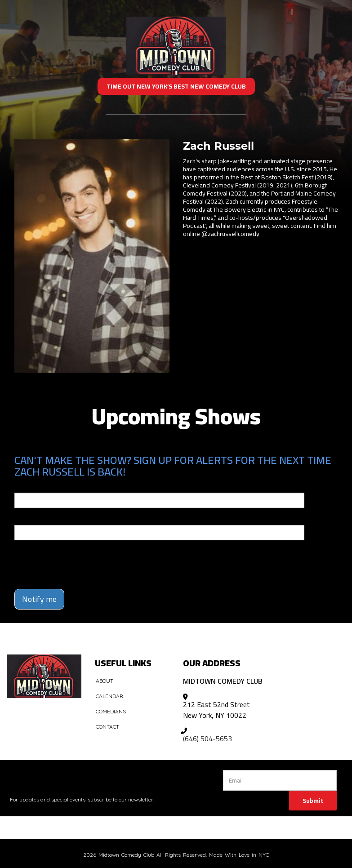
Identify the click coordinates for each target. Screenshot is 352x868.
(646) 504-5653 (207, 739)
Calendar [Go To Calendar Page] (109, 696)
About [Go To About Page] (105, 681)
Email (22, 486)
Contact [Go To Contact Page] (107, 727)
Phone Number (36, 519)
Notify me (39, 599)
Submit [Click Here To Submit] (313, 801)
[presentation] (67, 561)
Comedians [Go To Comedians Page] (111, 711)
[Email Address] (280, 780)
